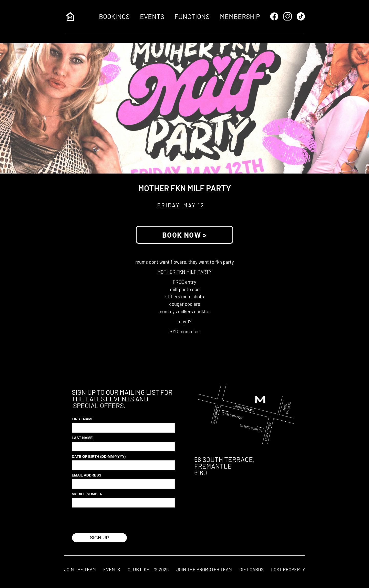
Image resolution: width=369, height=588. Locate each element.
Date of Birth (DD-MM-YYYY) (99, 457)
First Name (83, 419)
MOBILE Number (87, 494)
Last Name (82, 438)
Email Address (86, 475)
